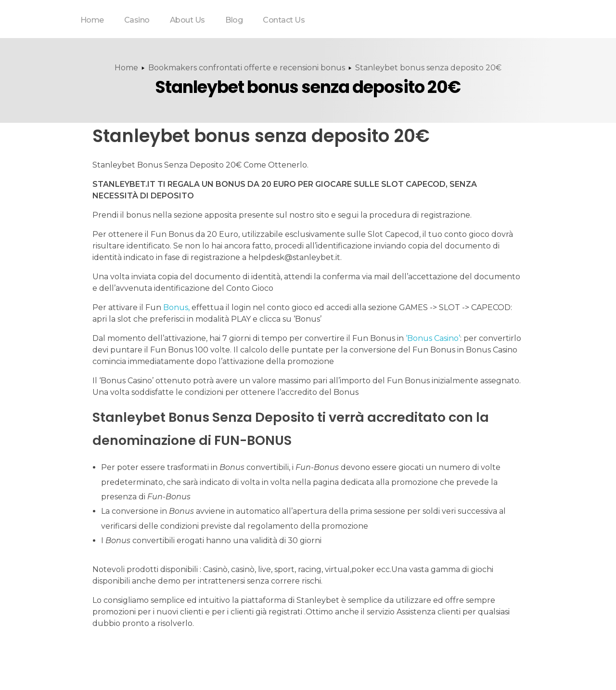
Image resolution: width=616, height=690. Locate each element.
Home (126, 68)
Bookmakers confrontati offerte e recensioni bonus (247, 68)
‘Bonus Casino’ (433, 338)
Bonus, (176, 307)
